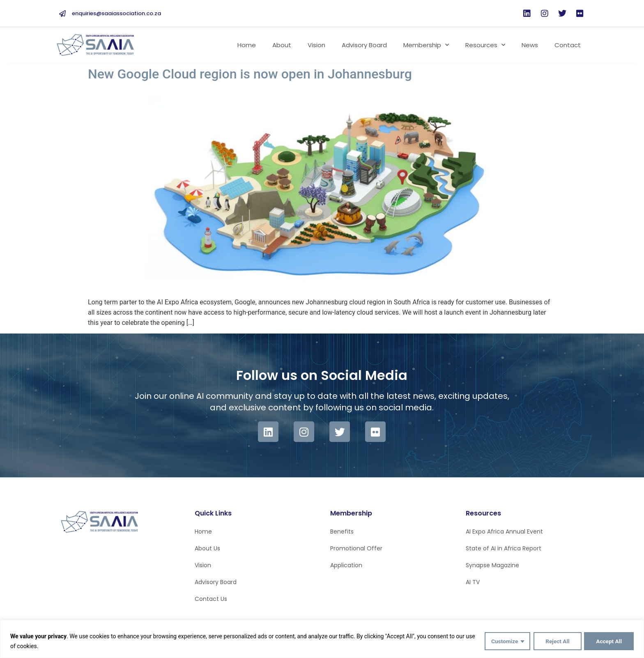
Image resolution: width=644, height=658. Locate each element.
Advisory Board (364, 45)
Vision (316, 45)
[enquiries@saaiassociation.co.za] (62, 14)
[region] (322, 639)
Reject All (556, 641)
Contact (568, 45)
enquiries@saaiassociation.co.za (116, 13)
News (530, 45)
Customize (502, 641)
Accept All (609, 641)
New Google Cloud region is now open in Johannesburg (250, 74)
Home (247, 45)
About (282, 45)
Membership (426, 45)
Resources (485, 45)
